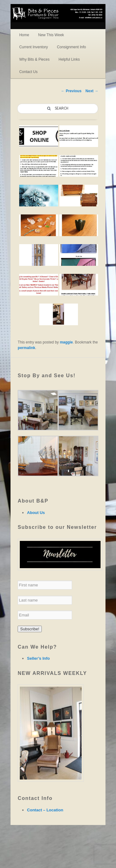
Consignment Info (71, 47)
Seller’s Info (38, 658)
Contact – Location (45, 810)
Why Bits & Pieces (34, 59)
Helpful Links (69, 59)
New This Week (51, 35)
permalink (26, 348)
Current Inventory (34, 47)
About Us (36, 513)
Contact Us (28, 72)
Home (24, 35)
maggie (66, 342)
